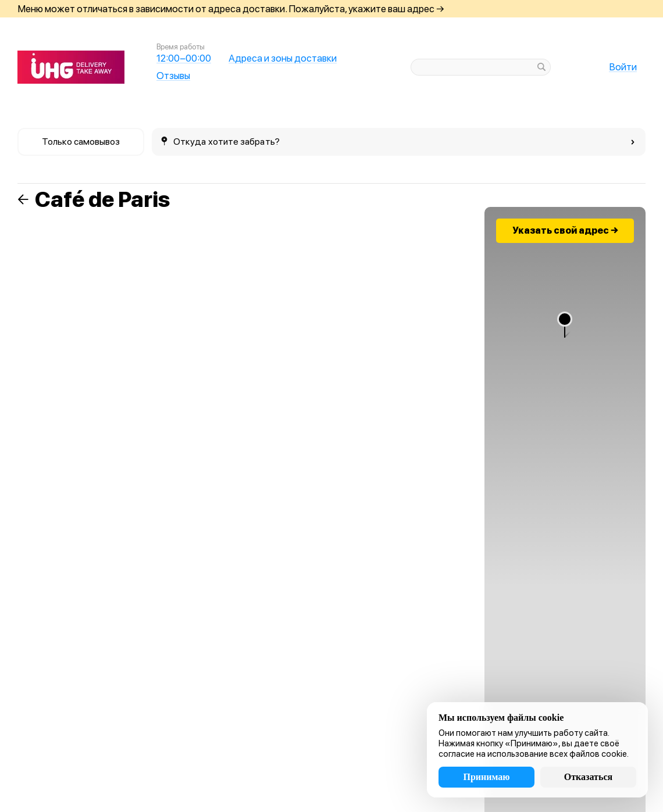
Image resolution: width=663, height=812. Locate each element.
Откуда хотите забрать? (398, 142)
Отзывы (173, 76)
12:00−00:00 (184, 58)
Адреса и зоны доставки (283, 58)
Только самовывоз (81, 142)
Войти (623, 67)
